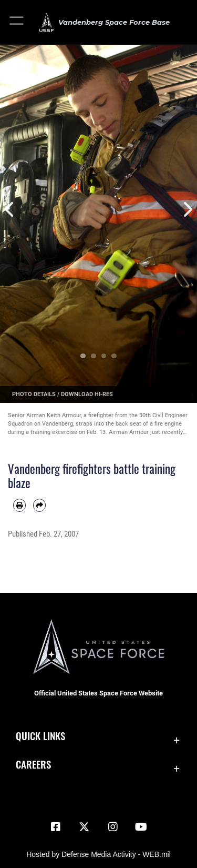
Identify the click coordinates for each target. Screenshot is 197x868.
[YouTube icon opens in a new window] (141, 827)
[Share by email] (39, 505)
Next (188, 210)
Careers (33, 764)
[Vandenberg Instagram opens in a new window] (113, 827)
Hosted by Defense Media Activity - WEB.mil (98, 854)
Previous (10, 210)
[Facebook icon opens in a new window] (56, 827)
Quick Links (40, 736)
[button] (17, 22)
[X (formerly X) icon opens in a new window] (84, 827)
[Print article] (19, 505)
